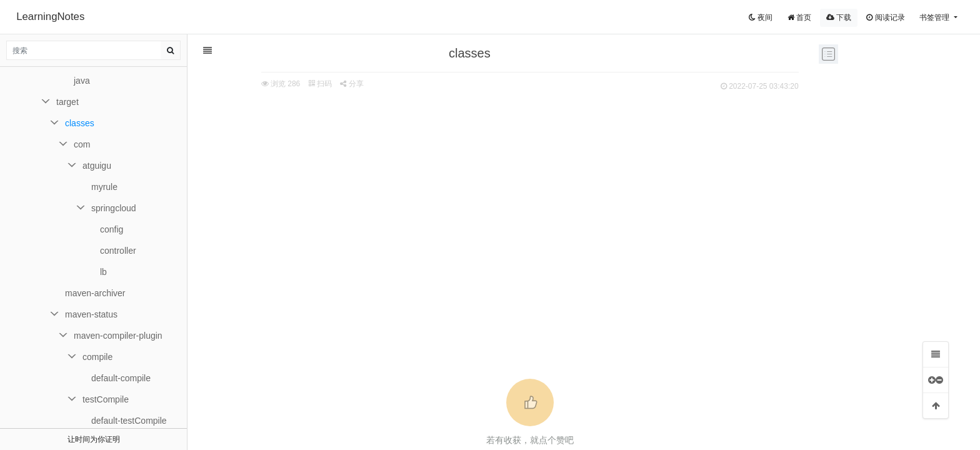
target (67, 102)
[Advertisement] (502, 188)
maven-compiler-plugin (118, 336)
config (112, 229)
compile (97, 357)
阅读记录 (885, 17)
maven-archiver (95, 293)
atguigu (97, 166)
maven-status (91, 314)
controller (118, 251)
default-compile (121, 378)
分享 (325, 84)
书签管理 (935, 17)
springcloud (114, 208)
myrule (104, 187)
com (82, 144)
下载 (839, 17)
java (82, 81)
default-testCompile (129, 421)
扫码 (293, 84)
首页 (799, 17)
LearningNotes (50, 17)
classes (80, 123)
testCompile (106, 399)
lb (103, 272)
